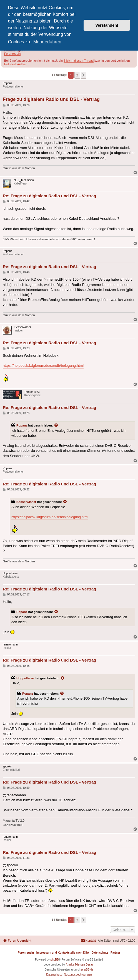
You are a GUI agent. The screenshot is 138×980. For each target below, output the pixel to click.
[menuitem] (88, 941)
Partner (115, 953)
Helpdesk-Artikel (15, 64)
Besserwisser (26, 502)
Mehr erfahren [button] (47, 42)
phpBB (55, 960)
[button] (84, 75)
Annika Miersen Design (80, 965)
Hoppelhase (25, 678)
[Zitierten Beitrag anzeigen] (56, 425)
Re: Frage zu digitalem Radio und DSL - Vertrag (49, 196)
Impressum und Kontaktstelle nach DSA (63, 953)
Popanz (22, 425)
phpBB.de (87, 970)
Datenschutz (100, 953)
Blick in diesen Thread (79, 61)
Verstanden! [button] (107, 25)
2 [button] (77, 75)
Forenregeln (12, 54)
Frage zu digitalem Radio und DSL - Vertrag (51, 99)
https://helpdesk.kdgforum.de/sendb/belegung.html (43, 366)
